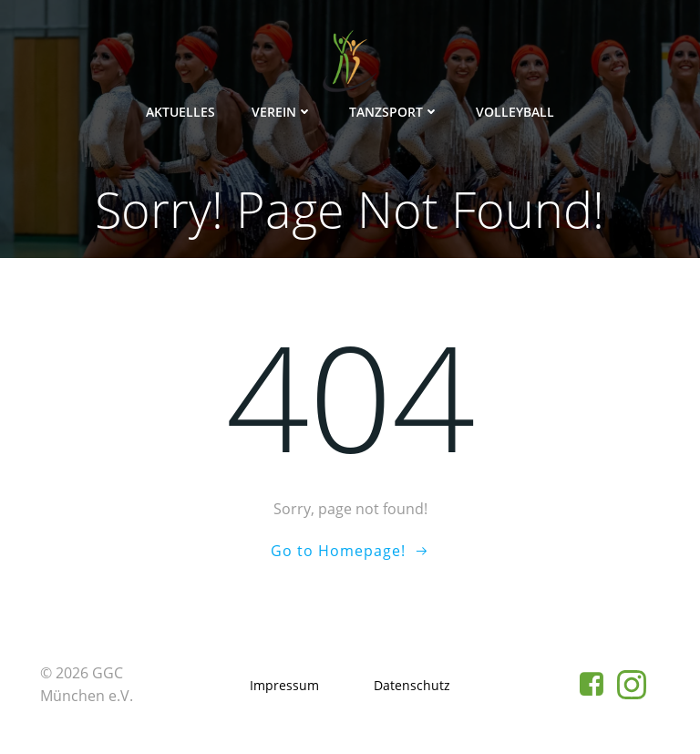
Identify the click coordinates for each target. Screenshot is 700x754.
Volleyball (515, 112)
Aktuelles (180, 112)
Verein (282, 112)
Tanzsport (394, 112)
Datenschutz (412, 685)
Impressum (284, 685)
